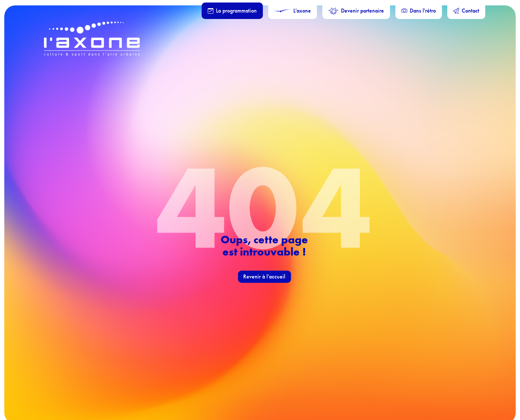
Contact (466, 11)
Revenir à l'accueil (264, 276)
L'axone (293, 11)
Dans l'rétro (419, 11)
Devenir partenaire (356, 11)
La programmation (232, 11)
